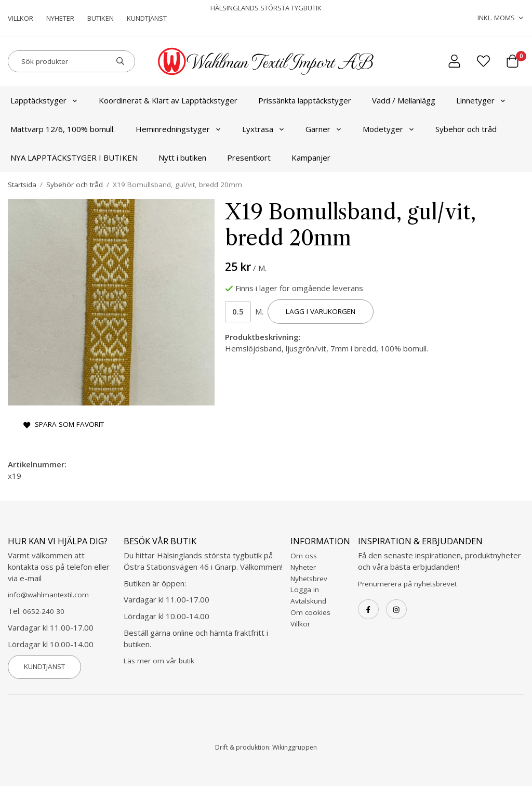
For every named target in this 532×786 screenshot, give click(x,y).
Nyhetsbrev (309, 579)
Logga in (305, 589)
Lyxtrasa (263, 129)
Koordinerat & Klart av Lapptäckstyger (168, 100)
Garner (324, 129)
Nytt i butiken (182, 158)
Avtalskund (308, 601)
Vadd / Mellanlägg (404, 100)
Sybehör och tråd (466, 129)
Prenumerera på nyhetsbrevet (407, 584)
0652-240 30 (44, 611)
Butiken (101, 18)
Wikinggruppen (295, 747)
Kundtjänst (147, 18)
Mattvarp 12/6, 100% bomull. (63, 129)
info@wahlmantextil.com (48, 595)
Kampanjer (311, 158)
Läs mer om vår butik (159, 661)
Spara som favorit (64, 424)
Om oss (304, 556)
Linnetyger (481, 100)
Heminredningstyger (178, 129)
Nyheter (60, 18)
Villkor (21, 18)
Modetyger (389, 129)
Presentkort (249, 158)
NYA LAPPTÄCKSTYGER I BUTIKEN (74, 158)
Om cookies (310, 612)
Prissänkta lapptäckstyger (305, 100)
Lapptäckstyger (44, 100)
